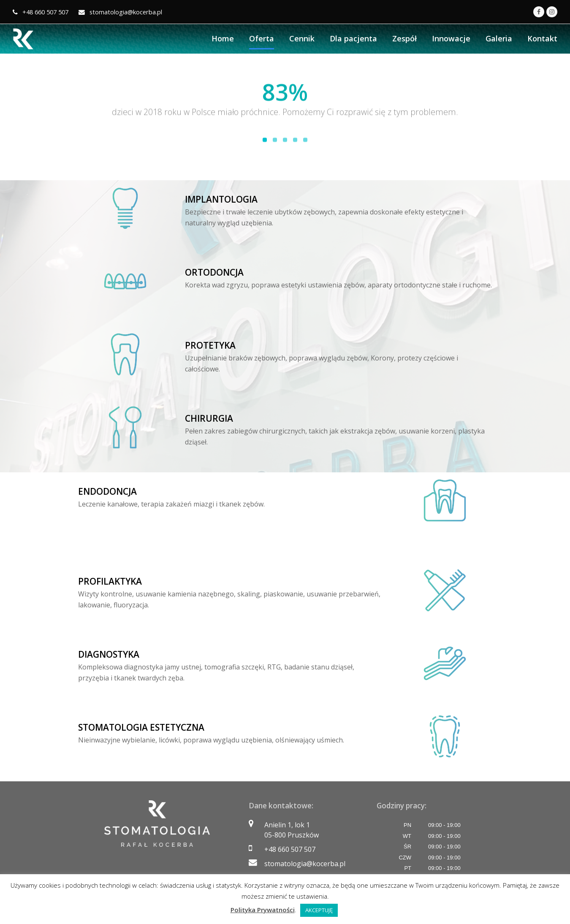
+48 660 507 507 (290, 849)
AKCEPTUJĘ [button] (319, 910)
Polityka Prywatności (263, 910)
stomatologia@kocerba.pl (305, 864)
